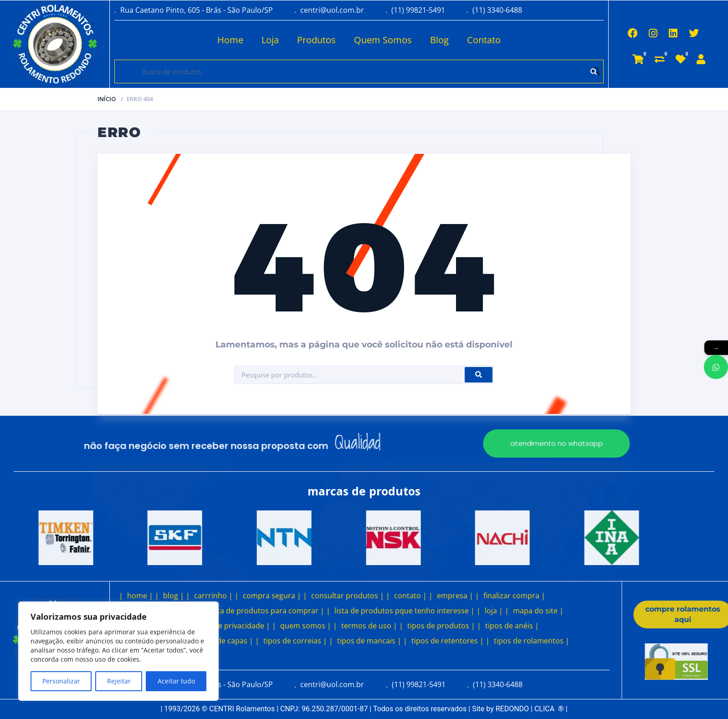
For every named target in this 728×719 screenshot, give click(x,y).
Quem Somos (355, 40)
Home (203, 40)
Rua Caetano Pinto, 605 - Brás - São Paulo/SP (197, 10)
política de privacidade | (228, 626)
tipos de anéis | (512, 626)
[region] (118, 651)
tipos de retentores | (448, 641)
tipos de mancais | (369, 641)
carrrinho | (213, 596)
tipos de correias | (295, 641)
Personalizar (61, 681)
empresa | (455, 596)
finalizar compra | (514, 596)
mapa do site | (538, 611)
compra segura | (272, 596)
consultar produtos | (348, 596)
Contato (456, 40)
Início (107, 99)
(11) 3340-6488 (497, 10)
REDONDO (512, 709)
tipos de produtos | (441, 626)
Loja (242, 40)
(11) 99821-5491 (418, 10)
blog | (174, 596)
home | (140, 596)
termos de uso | (369, 626)
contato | (410, 596)
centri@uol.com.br (332, 10)
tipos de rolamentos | (532, 641)
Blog (412, 40)
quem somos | (306, 626)
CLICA (549, 709)
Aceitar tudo (176, 681)
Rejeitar (119, 681)
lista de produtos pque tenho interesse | (405, 611)
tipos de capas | (226, 641)
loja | (494, 611)
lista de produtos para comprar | (267, 611)
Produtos (289, 40)
